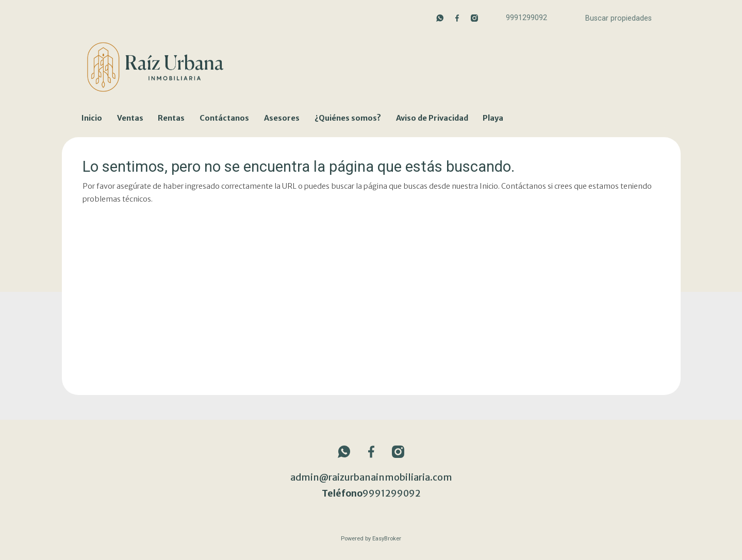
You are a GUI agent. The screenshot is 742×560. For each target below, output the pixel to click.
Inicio (92, 118)
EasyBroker (387, 539)
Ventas (130, 118)
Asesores (282, 118)
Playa (493, 118)
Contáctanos (224, 118)
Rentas (171, 118)
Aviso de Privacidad (432, 118)
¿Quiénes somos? (348, 118)
